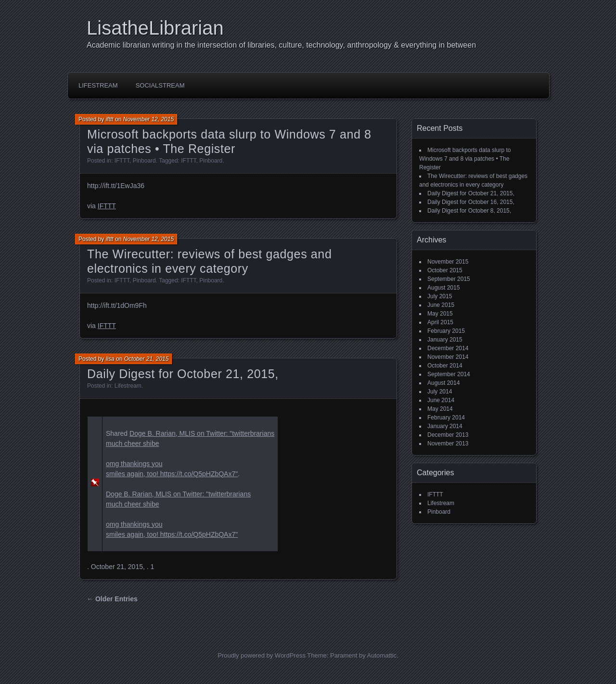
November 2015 (448, 262)
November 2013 (448, 443)
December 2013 (448, 435)
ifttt (110, 119)
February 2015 (446, 331)
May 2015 (440, 314)
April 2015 (440, 322)
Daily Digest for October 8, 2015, (469, 211)
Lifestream (98, 85)
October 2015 (445, 270)
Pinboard (144, 161)
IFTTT (122, 161)
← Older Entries (112, 599)
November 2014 (448, 357)
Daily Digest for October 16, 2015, (471, 202)
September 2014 (449, 374)
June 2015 (441, 305)
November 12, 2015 (148, 119)
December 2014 (448, 348)
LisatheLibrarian (155, 28)
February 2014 (446, 418)
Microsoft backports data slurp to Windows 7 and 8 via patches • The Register (465, 159)
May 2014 (440, 409)
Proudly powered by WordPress (262, 655)
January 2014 (445, 426)
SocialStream (160, 85)
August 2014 (443, 383)
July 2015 (440, 296)
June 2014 (441, 400)
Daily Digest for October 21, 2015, (183, 374)
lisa (110, 359)
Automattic (382, 655)
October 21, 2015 (147, 359)
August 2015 (443, 288)
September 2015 (449, 279)
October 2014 (445, 366)
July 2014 (440, 392)
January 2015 (445, 340)
